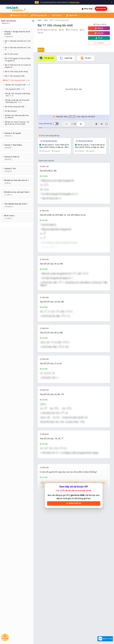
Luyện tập (66, 58)
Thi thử (85, 58)
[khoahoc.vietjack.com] (16, 9)
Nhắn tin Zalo (105, 639)
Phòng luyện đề (40, 15)
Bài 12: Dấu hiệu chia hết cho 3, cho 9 (18, 49)
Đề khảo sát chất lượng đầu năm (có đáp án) (17, 117)
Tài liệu (58, 15)
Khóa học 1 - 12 (19, 15)
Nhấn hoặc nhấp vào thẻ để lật (74, 117)
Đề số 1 (41, 50)
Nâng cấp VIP (74, 522)
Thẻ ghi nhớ (47, 58)
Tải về (99, 38)
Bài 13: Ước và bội (11, 54)
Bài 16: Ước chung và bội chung (16, 72)
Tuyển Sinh (73, 15)
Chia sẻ (99, 28)
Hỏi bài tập (5, 637)
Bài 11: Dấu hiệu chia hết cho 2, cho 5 (18, 42)
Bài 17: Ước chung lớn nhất (15, 76)
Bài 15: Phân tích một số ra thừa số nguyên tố (18, 66)
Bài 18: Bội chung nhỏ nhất (15, 107)
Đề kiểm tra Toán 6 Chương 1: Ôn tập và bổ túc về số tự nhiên (17, 123)
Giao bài (99, 33)
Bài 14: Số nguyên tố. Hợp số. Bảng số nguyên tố (18, 60)
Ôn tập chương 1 (11, 111)
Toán (46, 20)
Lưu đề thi (99, 43)
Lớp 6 (40, 20)
